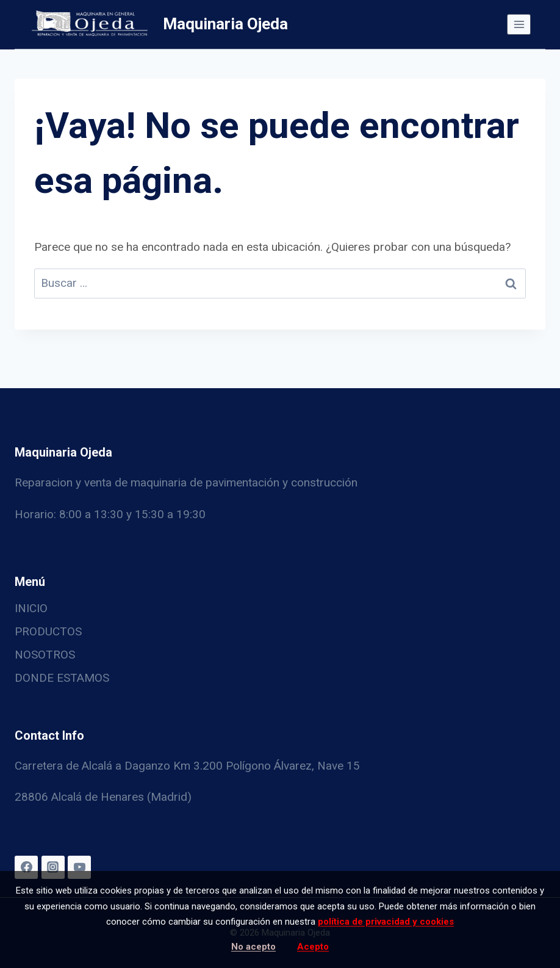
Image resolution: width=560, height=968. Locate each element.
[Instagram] (53, 867)
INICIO (31, 608)
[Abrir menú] (519, 24)
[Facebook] (26, 867)
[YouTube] (79, 867)
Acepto (313, 947)
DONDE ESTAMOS (62, 678)
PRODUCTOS (48, 631)
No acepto (253, 947)
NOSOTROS (45, 655)
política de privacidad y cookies (386, 922)
